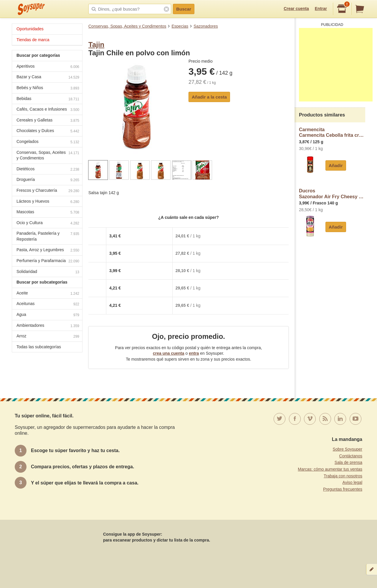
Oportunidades (30, 29)
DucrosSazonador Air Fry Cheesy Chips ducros (332, 194)
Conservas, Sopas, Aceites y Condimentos (127, 26)
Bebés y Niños (48, 88)
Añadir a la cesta (209, 97)
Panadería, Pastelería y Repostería (48, 236)
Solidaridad (48, 272)
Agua (48, 315)
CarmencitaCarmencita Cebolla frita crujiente (332, 133)
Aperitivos (48, 67)
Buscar (184, 9)
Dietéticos (48, 170)
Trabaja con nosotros (343, 476)
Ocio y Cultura (48, 223)
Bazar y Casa (48, 78)
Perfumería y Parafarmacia (48, 261)
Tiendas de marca (33, 40)
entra (194, 353)
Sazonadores (206, 26)
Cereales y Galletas (48, 121)
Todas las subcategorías (39, 347)
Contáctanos (351, 456)
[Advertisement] (336, 65)
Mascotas (48, 213)
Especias (180, 26)
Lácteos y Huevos (48, 202)
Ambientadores (48, 326)
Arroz (48, 337)
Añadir (336, 165)
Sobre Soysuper (348, 449)
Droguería (48, 180)
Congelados (48, 142)
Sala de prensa (348, 462)
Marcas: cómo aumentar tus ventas (330, 469)
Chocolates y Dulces (48, 131)
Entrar (321, 9)
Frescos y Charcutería (48, 191)
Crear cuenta (296, 9)
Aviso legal (352, 482)
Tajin (96, 45)
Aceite (48, 294)
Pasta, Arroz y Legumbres (48, 250)
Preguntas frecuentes (343, 489)
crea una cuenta (169, 353)
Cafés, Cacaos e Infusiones (48, 110)
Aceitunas (48, 304)
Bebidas (48, 99)
